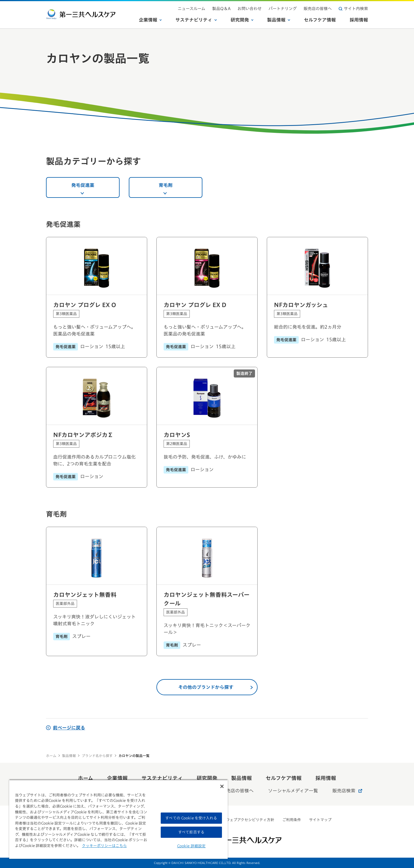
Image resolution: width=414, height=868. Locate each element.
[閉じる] (222, 786)
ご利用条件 (292, 820)
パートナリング (283, 9)
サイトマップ (320, 820)
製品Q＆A (221, 9)
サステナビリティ (196, 20)
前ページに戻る (66, 728)
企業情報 (150, 20)
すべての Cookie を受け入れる (191, 818)
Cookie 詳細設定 (191, 846)
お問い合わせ (250, 9)
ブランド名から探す (97, 756)
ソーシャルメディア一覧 (293, 791)
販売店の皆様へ (318, 9)
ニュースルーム (191, 9)
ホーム (51, 756)
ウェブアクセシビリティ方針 (250, 820)
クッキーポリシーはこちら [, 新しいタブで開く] (104, 846)
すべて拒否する (191, 832)
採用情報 (359, 20)
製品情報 (279, 20)
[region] (118, 819)
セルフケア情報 (320, 20)
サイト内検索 (353, 9)
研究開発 (242, 20)
